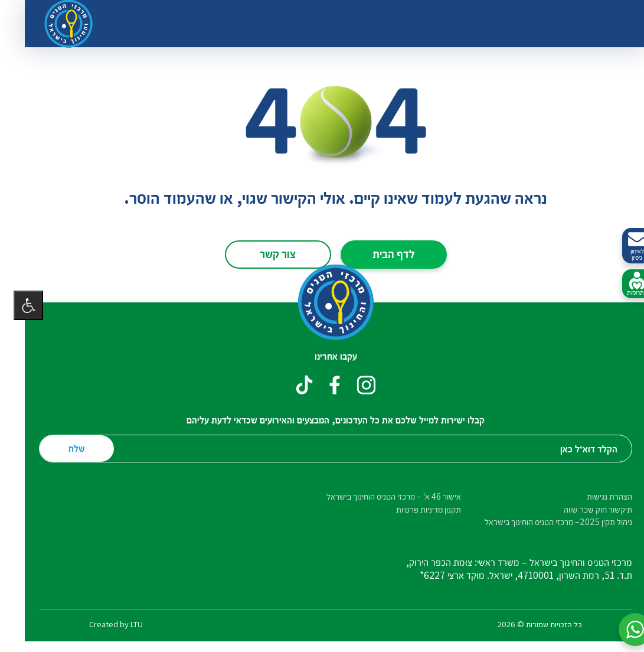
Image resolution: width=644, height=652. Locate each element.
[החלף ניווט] (603, 24)
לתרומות (623, 284)
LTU (123, 624)
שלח (63, 448)
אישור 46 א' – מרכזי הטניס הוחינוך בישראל (380, 496)
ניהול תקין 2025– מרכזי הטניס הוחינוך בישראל (545, 522)
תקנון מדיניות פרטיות (415, 509)
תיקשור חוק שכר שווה (584, 509)
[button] (622, 630)
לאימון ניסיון (623, 246)
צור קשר (264, 253)
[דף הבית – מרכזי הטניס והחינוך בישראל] (322, 302)
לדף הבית (380, 253)
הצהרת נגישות (596, 496)
